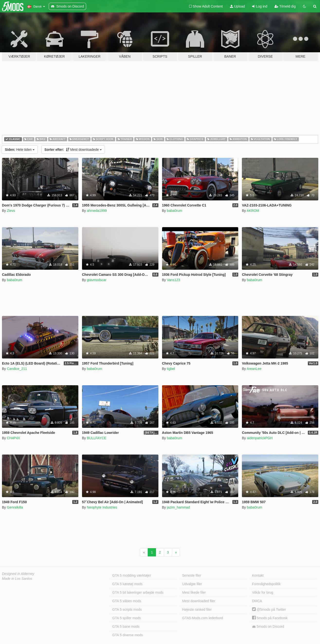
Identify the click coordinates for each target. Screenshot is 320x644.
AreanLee (254, 369)
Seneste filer (192, 575)
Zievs (11, 211)
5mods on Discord (268, 627)
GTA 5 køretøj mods (127, 584)
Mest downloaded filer (199, 601)
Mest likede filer (194, 592)
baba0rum (175, 211)
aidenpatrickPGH (260, 438)
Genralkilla (15, 507)
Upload (237, 6)
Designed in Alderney (18, 574)
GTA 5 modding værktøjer (132, 575)
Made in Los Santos (17, 579)
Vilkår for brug (263, 592)
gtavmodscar (97, 280)
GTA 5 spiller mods (126, 618)
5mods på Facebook (270, 618)
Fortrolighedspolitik (266, 584)
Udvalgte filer (192, 584)
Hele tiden (20, 150)
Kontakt (258, 575)
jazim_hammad (178, 507)
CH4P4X (13, 438)
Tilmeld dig (285, 6)
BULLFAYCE (97, 438)
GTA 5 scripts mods (127, 609)
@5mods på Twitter (269, 609)
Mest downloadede (73, 150)
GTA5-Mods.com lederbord (203, 618)
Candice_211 (17, 369)
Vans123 (174, 280)
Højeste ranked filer (197, 609)
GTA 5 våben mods (127, 601)
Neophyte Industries (102, 507)
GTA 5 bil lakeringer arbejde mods (138, 592)
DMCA (257, 601)
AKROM (253, 211)
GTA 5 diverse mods (128, 635)
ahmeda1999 (97, 211)
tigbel (171, 369)
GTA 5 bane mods (126, 626)
